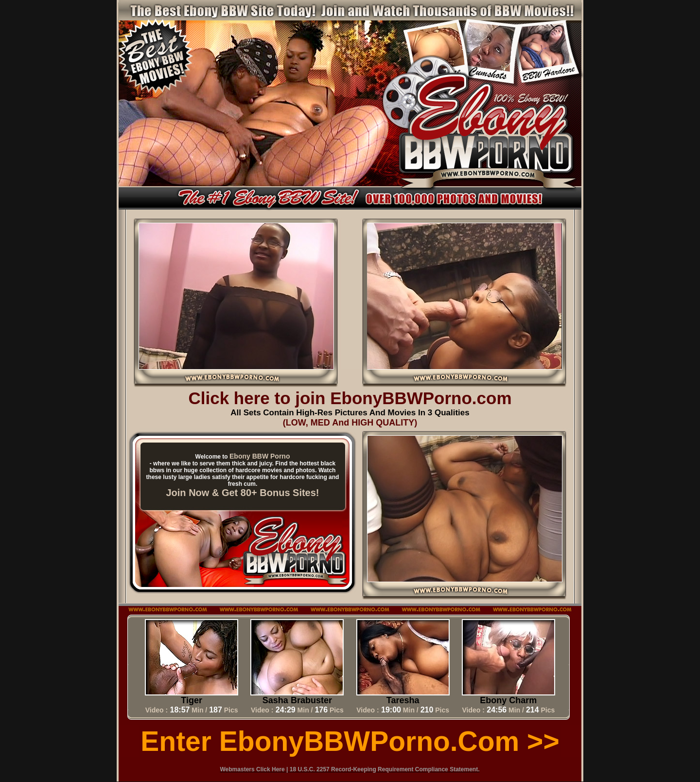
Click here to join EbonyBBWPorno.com (350, 398)
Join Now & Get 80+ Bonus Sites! (242, 493)
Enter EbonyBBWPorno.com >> (350, 741)
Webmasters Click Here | (255, 769)
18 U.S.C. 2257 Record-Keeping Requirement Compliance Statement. (385, 769)
